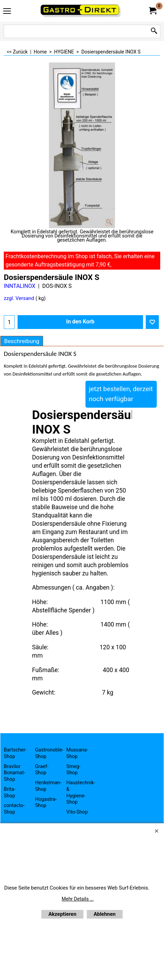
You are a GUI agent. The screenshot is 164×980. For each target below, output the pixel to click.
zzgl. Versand (19, 298)
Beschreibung (22, 341)
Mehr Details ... (78, 899)
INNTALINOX (20, 286)
